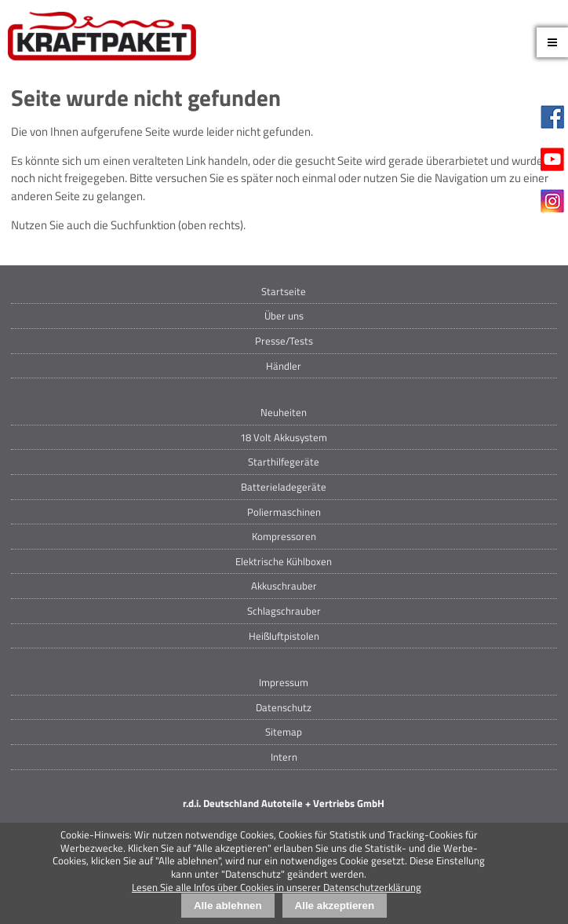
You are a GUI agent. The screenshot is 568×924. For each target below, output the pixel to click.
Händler (284, 366)
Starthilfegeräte (284, 462)
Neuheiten (284, 412)
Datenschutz (284, 707)
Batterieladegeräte (284, 487)
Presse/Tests (284, 341)
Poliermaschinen (284, 512)
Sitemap (284, 732)
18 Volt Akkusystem (284, 437)
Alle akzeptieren (335, 906)
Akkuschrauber (284, 586)
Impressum (284, 682)
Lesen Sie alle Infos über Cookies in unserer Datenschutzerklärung (277, 887)
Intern (284, 757)
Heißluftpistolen (284, 636)
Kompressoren (284, 536)
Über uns (284, 316)
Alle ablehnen (228, 906)
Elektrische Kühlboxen (284, 561)
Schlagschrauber (284, 611)
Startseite (284, 291)
